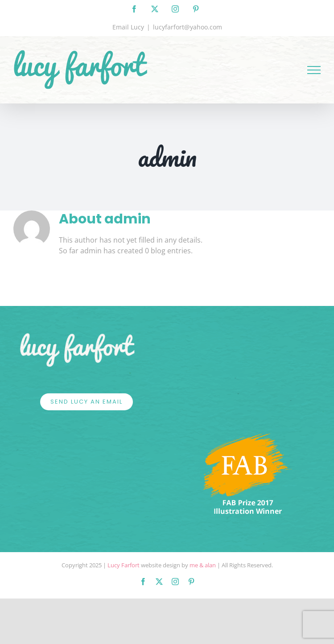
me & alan (203, 565)
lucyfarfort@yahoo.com (188, 27)
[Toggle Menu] (314, 70)
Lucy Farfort (124, 565)
